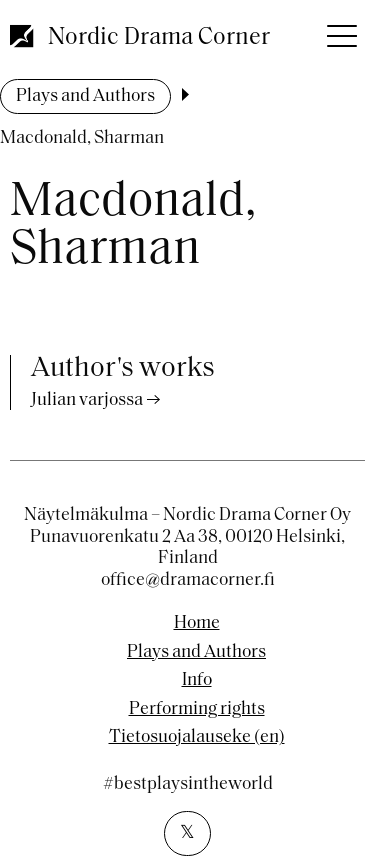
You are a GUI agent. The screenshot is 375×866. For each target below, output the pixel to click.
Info (197, 681)
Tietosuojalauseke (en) (197, 738)
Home (197, 624)
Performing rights (197, 710)
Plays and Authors (85, 96)
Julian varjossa (87, 400)
